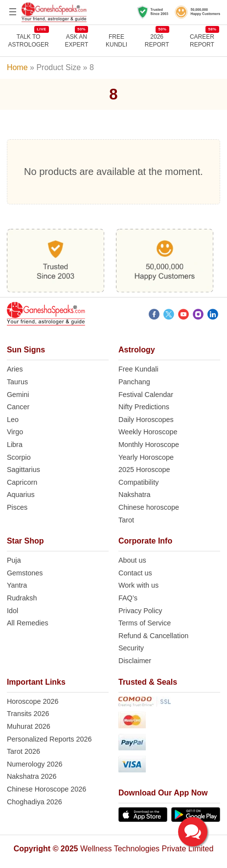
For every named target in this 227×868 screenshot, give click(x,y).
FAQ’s (128, 598)
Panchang (134, 382)
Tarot (126, 520)
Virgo (15, 432)
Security (131, 648)
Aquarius (21, 495)
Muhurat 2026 (29, 726)
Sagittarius (23, 470)
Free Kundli (116, 41)
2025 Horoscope (144, 470)
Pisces (17, 507)
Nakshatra (135, 495)
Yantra (17, 585)
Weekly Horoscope (148, 432)
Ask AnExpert (76, 40)
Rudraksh (22, 598)
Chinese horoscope (149, 507)
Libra (15, 445)
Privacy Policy (140, 611)
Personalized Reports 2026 (49, 739)
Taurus (17, 382)
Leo (13, 420)
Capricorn (22, 482)
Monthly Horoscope (149, 445)
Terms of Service (145, 623)
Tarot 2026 (23, 751)
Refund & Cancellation (153, 636)
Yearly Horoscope (146, 457)
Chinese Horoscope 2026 (46, 789)
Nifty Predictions (144, 407)
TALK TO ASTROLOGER (28, 40)
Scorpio (19, 457)
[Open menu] (13, 12)
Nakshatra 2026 (32, 776)
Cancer (18, 407)
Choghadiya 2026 (34, 802)
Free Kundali (138, 369)
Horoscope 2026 (33, 701)
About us (132, 560)
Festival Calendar (146, 395)
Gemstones (25, 573)
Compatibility (138, 482)
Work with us (138, 585)
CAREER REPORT (204, 40)
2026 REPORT (157, 40)
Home (17, 67)
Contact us (135, 573)
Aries (15, 369)
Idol (12, 611)
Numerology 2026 (35, 764)
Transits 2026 (28, 714)
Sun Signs (26, 350)
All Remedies (28, 623)
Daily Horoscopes (146, 420)
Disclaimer (135, 661)
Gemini (18, 395)
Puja (14, 560)
